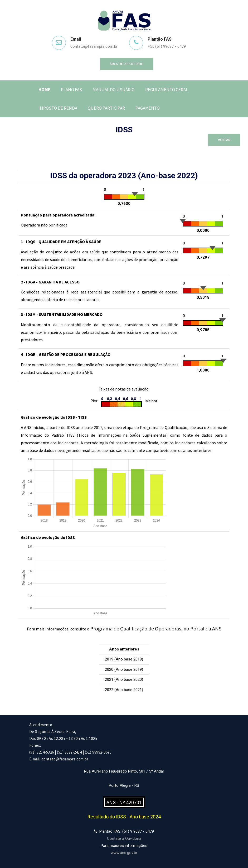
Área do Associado (127, 64)
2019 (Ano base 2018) (124, 659)
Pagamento (148, 108)
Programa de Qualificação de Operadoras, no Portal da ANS (156, 628)
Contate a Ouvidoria (124, 838)
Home (44, 90)
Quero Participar (106, 108)
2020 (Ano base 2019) (124, 669)
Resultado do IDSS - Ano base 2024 (124, 817)
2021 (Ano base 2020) (124, 679)
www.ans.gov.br (124, 853)
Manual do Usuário (114, 90)
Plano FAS (71, 90)
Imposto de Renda (58, 108)
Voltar (224, 140)
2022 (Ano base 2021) (124, 690)
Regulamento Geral (167, 90)
